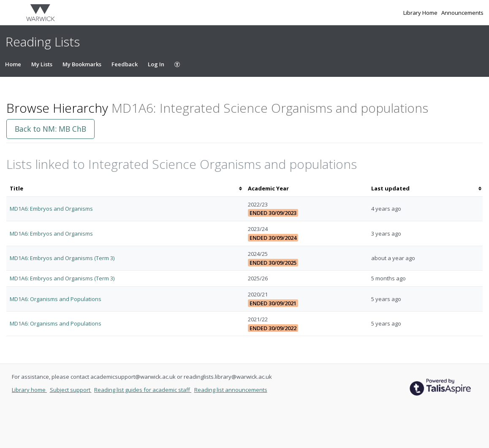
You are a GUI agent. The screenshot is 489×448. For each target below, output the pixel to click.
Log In (156, 64)
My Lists (42, 64)
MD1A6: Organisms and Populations (56, 299)
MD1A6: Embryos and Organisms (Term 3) (62, 258)
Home (13, 64)
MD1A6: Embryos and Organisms (51, 209)
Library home (29, 390)
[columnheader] (125, 189)
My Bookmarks (82, 64)
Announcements (462, 13)
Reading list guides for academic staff (143, 390)
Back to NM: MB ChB (50, 129)
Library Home (421, 13)
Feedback (125, 64)
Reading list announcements (231, 390)
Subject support (71, 390)
